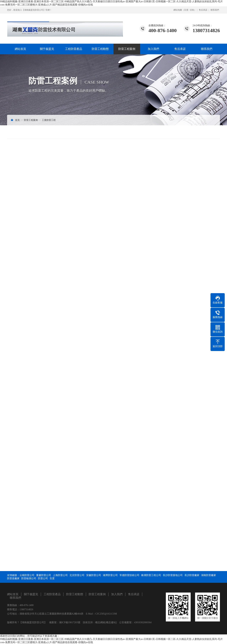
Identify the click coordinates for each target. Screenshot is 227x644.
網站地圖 (178, 10)
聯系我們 (215, 10)
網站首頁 (20, 49)
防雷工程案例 (127, 49)
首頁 (17, 120)
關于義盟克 (47, 49)
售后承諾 (203, 10)
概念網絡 (100, 622)
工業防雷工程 (49, 120)
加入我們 (153, 49)
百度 (186, 10)
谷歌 (192, 10)
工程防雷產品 (74, 49)
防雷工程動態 (100, 49)
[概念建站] (111, 622)
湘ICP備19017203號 (70, 622)
